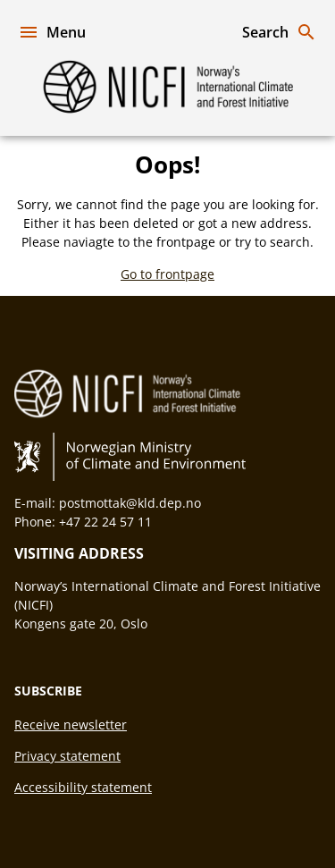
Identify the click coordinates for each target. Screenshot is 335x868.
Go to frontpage (167, 274)
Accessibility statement (83, 787)
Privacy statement (67, 756)
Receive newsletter (71, 725)
